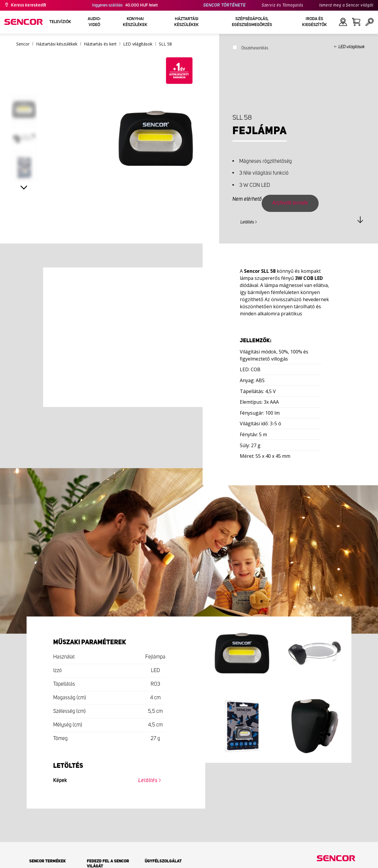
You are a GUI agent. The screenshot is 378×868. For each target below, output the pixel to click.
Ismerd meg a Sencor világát (346, 5)
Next (24, 188)
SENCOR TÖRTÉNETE (224, 5)
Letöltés (247, 222)
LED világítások (352, 47)
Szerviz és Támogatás (282, 5)
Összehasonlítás (255, 48)
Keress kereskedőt (29, 5)
